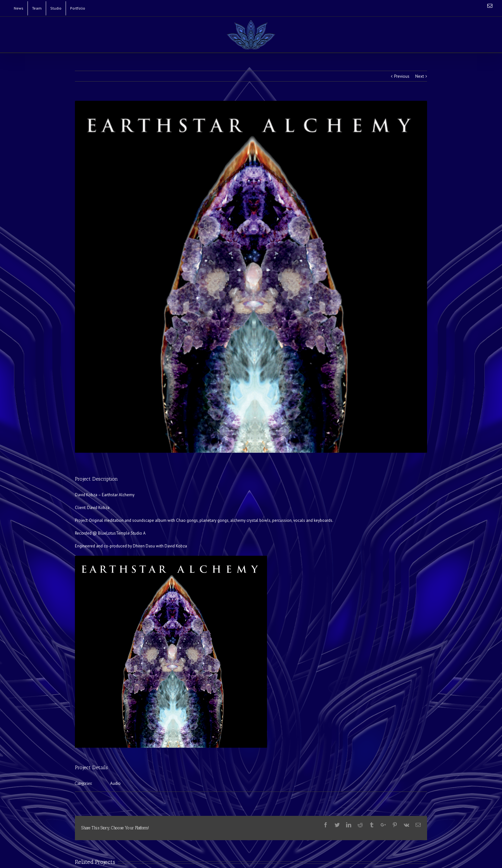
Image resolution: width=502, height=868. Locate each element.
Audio (115, 783)
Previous (402, 76)
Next (420, 76)
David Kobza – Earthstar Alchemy (105, 495)
